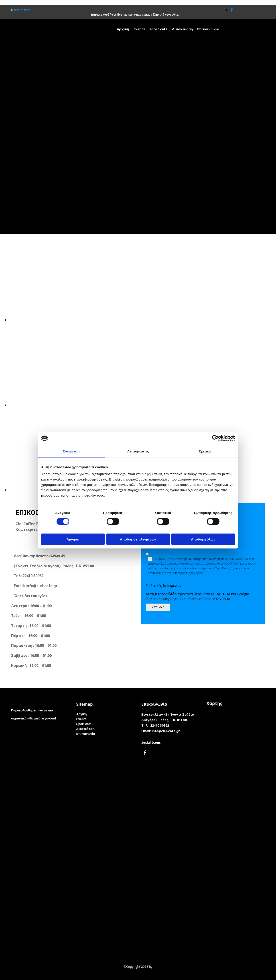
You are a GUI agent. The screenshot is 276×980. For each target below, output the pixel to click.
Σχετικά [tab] (205, 451)
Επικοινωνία (208, 29)
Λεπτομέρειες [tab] (138, 451)
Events (139, 29)
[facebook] (232, 10)
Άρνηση (73, 539)
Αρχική (123, 29)
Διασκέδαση (182, 29)
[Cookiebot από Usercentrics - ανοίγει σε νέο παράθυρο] (215, 438)
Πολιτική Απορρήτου (163, 599)
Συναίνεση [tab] (71, 451)
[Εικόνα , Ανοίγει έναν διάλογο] (142, 320)
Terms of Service (202, 599)
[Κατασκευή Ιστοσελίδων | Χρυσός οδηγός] (7, 975)
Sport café (158, 29)
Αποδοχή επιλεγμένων (138, 539)
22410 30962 (21, 10)
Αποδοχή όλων (203, 539)
